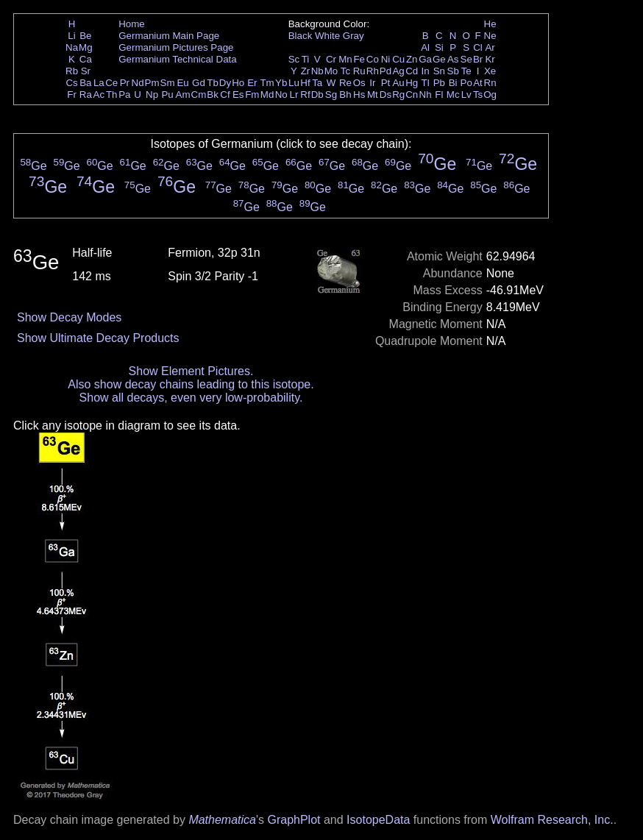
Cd (412, 71)
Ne (490, 36)
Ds (386, 95)
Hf (305, 83)
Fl (439, 95)
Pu (167, 95)
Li (71, 36)
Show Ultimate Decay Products (98, 338)
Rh (373, 71)
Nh (426, 95)
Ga (425, 59)
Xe (490, 71)
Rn (490, 83)
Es (238, 95)
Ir (372, 83)
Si (439, 47)
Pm (152, 83)
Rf (305, 95)
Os (359, 83)
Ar (490, 47)
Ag (398, 71)
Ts (478, 95)
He (490, 24)
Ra (86, 95)
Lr (294, 95)
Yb (281, 83)
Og (490, 95)
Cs (71, 83)
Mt (373, 95)
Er (252, 83)
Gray (354, 36)
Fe (359, 59)
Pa (124, 95)
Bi (453, 83)
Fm (252, 95)
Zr (306, 71)
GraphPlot (294, 820)
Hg (412, 83)
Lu (294, 83)
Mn (345, 59)
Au (398, 83)
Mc (453, 95)
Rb (72, 71)
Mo (331, 71)
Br (478, 59)
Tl (426, 83)
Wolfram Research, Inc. (552, 820)
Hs (359, 95)
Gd (199, 83)
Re (345, 83)
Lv (466, 95)
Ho (238, 83)
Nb (317, 71)
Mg (86, 47)
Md (267, 95)
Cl (478, 47)
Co (373, 59)
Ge (439, 59)
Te (466, 71)
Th (112, 95)
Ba (85, 83)
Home (132, 24)
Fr (72, 95)
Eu (182, 83)
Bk (213, 95)
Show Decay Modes (69, 317)
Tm (267, 83)
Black (301, 36)
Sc (294, 59)
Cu (398, 59)
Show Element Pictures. (191, 371)
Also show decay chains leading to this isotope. (191, 384)
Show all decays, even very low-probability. (191, 398)
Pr (125, 83)
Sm (168, 83)
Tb (213, 83)
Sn (439, 71)
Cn (412, 95)
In (426, 71)
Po (466, 83)
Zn (412, 59)
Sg (331, 95)
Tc (345, 71)
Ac (99, 95)
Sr (86, 71)
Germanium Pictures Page (176, 47)
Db (317, 95)
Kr (490, 59)
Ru (359, 71)
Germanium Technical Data (178, 59)
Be (85, 36)
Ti (306, 59)
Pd (386, 71)
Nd (138, 83)
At (478, 83)
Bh (345, 95)
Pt (386, 83)
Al (425, 47)
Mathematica (222, 820)
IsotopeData (378, 820)
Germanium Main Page (169, 36)
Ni (386, 59)
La (99, 83)
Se (466, 59)
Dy (225, 83)
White (327, 36)
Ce (111, 83)
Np (152, 95)
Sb (453, 71)
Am (183, 95)
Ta (317, 83)
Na (72, 47)
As (453, 59)
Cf (225, 95)
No (281, 95)
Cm (199, 95)
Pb (439, 83)
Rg (398, 95)
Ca (86, 59)
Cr (331, 59)
